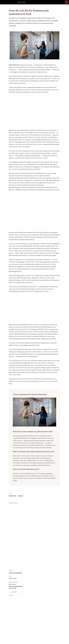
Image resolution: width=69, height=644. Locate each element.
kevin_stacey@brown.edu (16, 586)
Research (21, 496)
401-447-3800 (13, 588)
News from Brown (21, 2)
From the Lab (12, 496)
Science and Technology (15, 573)
